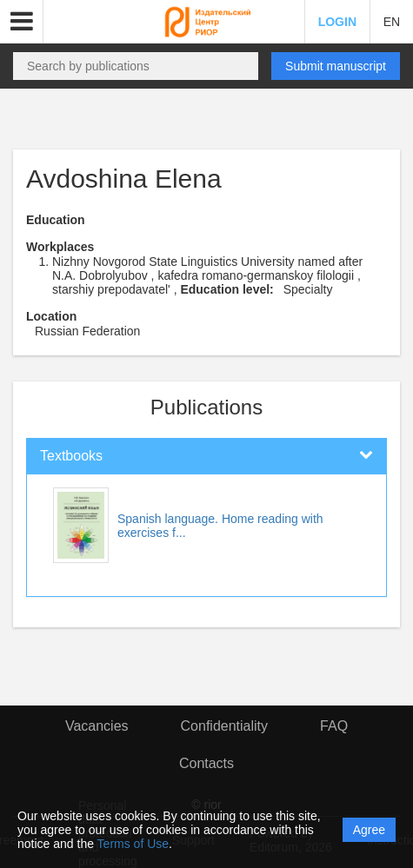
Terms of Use (133, 844)
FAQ (334, 726)
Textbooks (71, 456)
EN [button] (392, 22)
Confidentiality (225, 726)
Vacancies (97, 726)
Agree (369, 830)
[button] (22, 22)
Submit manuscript (336, 66)
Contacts (206, 763)
